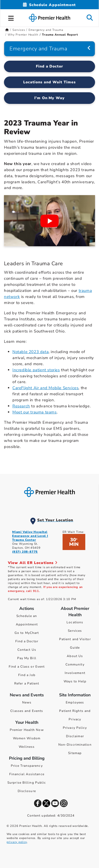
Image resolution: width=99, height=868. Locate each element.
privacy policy (17, 842)
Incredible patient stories (36, 370)
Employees (75, 702)
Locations (75, 622)
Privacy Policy (75, 728)
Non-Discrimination (75, 745)
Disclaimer (75, 736)
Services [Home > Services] (19, 30)
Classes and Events (27, 711)
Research (21, 406)
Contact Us (27, 650)
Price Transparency (27, 766)
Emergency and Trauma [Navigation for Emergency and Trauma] (38, 49)
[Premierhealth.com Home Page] (7, 30)
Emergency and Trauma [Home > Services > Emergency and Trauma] (46, 30)
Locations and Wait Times (49, 82)
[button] (11, 17)
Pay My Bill (27, 658)
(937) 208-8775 (25, 552)
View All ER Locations (33, 563)
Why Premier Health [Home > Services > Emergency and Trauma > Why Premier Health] (23, 35)
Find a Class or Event (27, 667)
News (27, 702)
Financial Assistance (27, 774)
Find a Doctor (27, 641)
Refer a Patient (27, 683)
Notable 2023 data (30, 352)
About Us (75, 656)
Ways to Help (75, 681)
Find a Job (27, 675)
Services (75, 631)
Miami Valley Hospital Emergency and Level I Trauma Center (30, 536)
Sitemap (75, 753)
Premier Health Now (27, 730)
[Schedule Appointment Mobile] (49, 5)
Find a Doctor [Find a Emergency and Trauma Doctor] (50, 66)
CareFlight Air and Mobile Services (45, 388)
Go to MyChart (27, 633)
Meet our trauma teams (35, 412)
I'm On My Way (50, 98)
